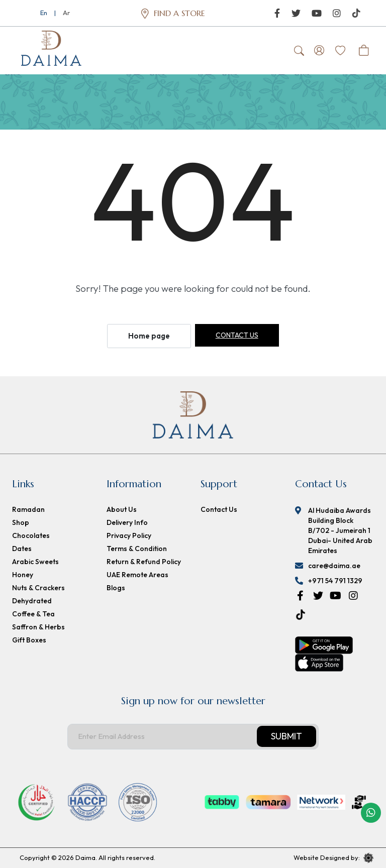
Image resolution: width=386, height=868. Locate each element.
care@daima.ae (334, 566)
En (44, 13)
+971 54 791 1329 (335, 581)
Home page (149, 336)
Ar (66, 13)
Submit (286, 737)
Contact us (237, 335)
